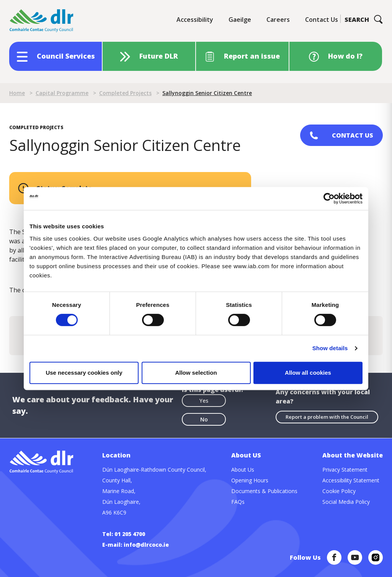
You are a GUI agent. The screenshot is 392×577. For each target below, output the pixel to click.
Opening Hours (250, 480)
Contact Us (322, 20)
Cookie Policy (339, 491)
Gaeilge (240, 20)
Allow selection (196, 373)
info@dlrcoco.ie (146, 545)
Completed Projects (125, 93)
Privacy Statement (345, 470)
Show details (330, 348)
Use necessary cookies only (84, 373)
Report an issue (252, 56)
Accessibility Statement (351, 480)
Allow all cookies (308, 373)
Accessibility (195, 20)
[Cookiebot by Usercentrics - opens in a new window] (329, 198)
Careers (278, 20)
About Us (243, 470)
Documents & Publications (264, 491)
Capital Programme (62, 93)
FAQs (238, 502)
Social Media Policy (346, 502)
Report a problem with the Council (327, 417)
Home (17, 93)
